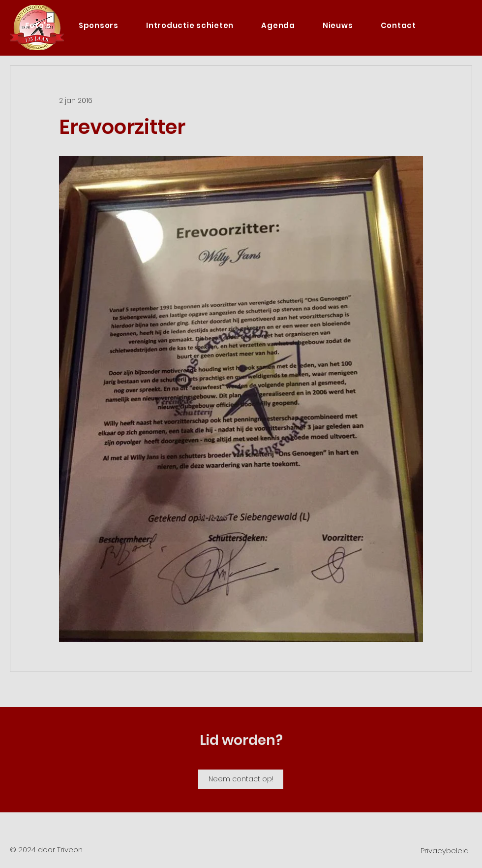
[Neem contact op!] (241, 779)
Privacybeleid (445, 851)
